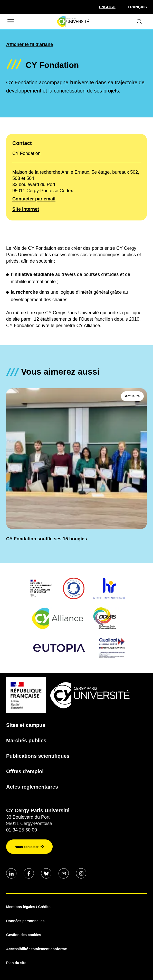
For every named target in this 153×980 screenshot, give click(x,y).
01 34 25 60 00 (22, 830)
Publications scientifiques (38, 756)
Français (137, 7)
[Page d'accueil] (73, 22)
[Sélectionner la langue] (107, 7)
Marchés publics (26, 741)
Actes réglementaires (32, 787)
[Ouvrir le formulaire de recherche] (139, 21)
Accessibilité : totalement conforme (37, 949)
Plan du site (16, 963)
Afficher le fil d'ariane (30, 44)
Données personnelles (25, 921)
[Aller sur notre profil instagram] (81, 873)
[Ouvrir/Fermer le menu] (10, 21)
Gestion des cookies (24, 935)
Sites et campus (26, 725)
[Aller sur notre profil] (11, 873)
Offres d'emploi (25, 771)
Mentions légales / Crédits (28, 907)
